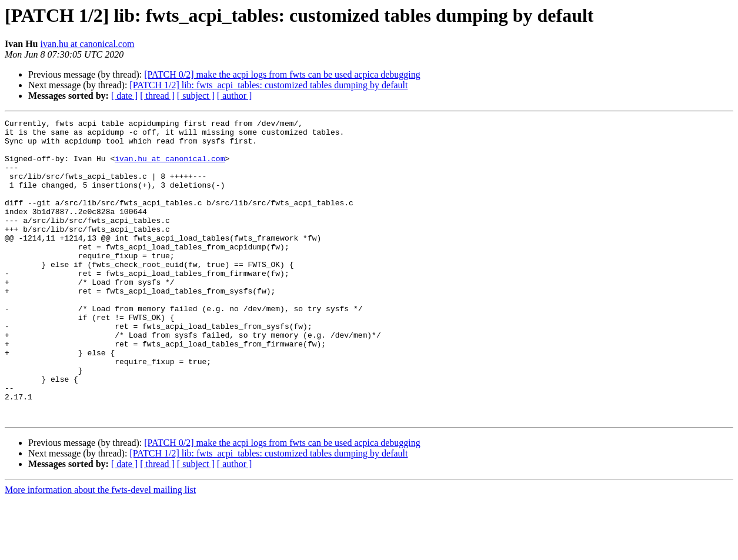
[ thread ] (157, 96)
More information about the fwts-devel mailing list (100, 550)
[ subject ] (196, 96)
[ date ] (124, 96)
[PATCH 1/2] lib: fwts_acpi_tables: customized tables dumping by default (268, 85)
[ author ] (235, 96)
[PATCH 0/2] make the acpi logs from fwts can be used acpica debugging (282, 74)
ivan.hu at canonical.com (87, 44)
